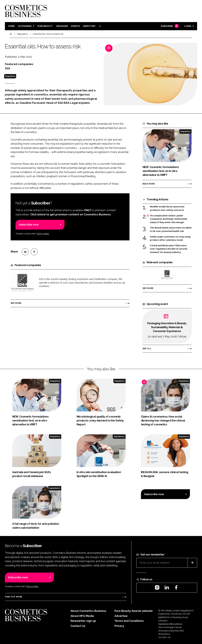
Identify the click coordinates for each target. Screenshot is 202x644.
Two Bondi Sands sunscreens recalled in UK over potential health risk (171, 230)
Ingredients (119, 436)
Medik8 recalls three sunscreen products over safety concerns (167, 208)
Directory (89, 26)
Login (188, 26)
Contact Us (78, 626)
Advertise (121, 616)
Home (11, 26)
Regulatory (10, 76)
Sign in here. (43, 234)
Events (76, 26)
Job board (62, 26)
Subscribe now (29, 225)
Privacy (119, 626)
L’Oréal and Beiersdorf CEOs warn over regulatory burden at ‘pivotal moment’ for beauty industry (169, 249)
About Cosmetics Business (88, 611)
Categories (25, 26)
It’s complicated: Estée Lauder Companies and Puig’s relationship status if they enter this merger (169, 219)
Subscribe (169, 26)
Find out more (14, 597)
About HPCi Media (82, 616)
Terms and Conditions (129, 621)
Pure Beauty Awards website (134, 611)
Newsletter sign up (83, 621)
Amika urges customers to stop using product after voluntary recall (170, 238)
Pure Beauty (45, 26)
